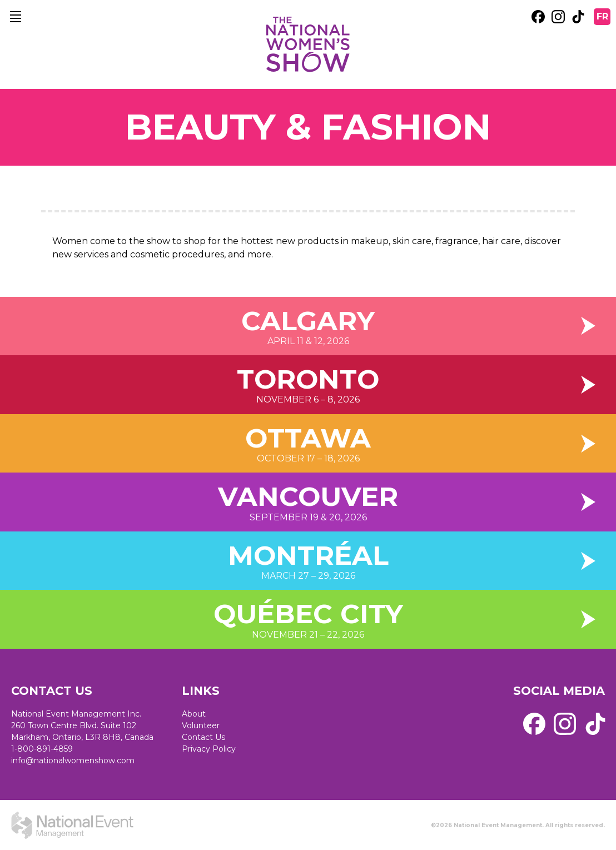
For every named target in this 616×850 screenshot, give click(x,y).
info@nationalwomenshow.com (73, 760)
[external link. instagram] (558, 17)
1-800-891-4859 (42, 749)
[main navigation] (16, 17)
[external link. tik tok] (578, 17)
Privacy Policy (209, 749)
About (194, 714)
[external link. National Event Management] (72, 825)
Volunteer (201, 725)
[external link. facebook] (538, 17)
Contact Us (203, 737)
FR (602, 16)
